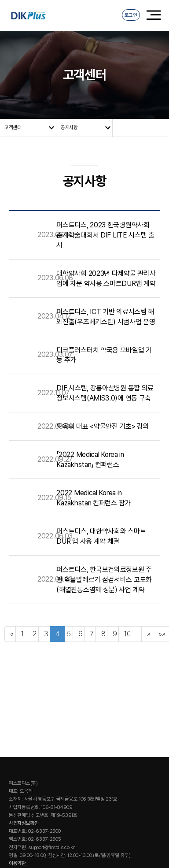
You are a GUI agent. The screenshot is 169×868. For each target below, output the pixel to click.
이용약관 (17, 863)
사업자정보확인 (24, 823)
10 (127, 634)
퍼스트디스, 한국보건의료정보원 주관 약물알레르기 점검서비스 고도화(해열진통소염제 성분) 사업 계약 (104, 579)
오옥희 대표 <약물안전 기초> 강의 (103, 426)
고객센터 (13, 127)
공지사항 (69, 127)
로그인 (131, 15)
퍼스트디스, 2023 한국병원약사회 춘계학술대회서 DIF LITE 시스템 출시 (105, 235)
